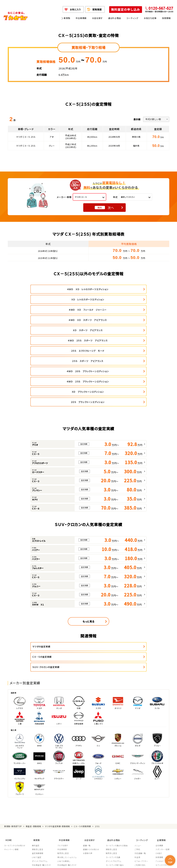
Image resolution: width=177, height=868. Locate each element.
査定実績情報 (38, 779)
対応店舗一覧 (141, 779)
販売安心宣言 (63, 779)
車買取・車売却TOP (13, 755)
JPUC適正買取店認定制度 (117, 795)
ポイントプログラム (40, 787)
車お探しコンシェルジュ (67, 783)
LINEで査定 (37, 783)
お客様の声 (88, 779)
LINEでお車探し (64, 787)
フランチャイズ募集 (163, 799)
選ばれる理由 (115, 18)
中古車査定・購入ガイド (42, 791)
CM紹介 (159, 779)
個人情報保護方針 (42, 862)
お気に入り (75, 9)
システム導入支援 (163, 803)
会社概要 (159, 772)
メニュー (139, 772)
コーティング (132, 18)
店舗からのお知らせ (92, 775)
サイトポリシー (153, 862)
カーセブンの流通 (114, 783)
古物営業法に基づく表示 (101, 862)
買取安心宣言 (38, 775)
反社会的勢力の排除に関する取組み (129, 862)
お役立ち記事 (150, 18)
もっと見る (88, 560)
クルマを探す (63, 772)
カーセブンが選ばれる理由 (117, 772)
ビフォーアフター (142, 787)
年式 (115, 197)
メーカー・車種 (64, 197)
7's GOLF (160, 787)
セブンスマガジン (162, 791)
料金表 (138, 783)
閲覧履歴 (97, 9)
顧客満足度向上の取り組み (118, 799)
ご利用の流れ (141, 791)
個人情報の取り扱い (61, 862)
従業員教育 (111, 803)
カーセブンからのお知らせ (15, 772)
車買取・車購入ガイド (164, 795)
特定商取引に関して (80, 862)
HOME (7, 767)
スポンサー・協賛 (162, 775)
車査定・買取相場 (33, 755)
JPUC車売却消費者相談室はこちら (119, 815)
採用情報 (166, 18)
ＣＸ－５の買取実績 (82, 755)
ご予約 (138, 775)
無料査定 (36, 772)
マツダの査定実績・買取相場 (57, 755)
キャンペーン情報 (11, 775)
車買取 (67, 18)
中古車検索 (81, 18)
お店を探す (97, 18)
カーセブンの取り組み (115, 791)
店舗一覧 (87, 772)
